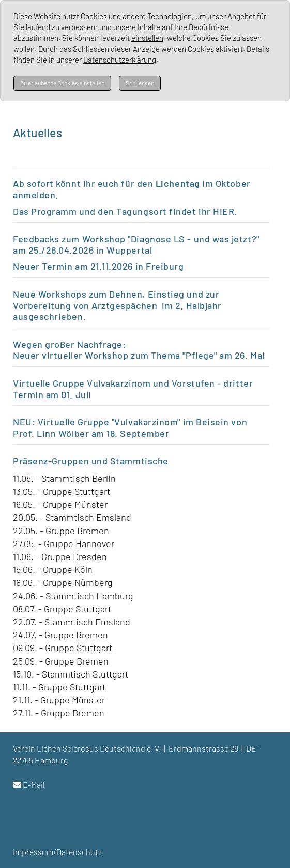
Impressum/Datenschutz (57, 852)
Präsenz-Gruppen (51, 461)
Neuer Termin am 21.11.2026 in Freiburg (98, 266)
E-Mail (34, 784)
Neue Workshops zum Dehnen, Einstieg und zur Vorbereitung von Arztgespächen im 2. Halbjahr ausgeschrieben (117, 305)
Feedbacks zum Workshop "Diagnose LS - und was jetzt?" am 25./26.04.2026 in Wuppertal (136, 244)
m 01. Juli (71, 394)
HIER (224, 211)
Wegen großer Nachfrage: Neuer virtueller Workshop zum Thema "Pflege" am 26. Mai (140, 350)
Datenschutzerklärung (120, 60)
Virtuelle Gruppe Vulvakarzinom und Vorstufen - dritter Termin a (133, 389)
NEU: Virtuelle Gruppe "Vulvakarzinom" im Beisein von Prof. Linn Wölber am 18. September (130, 428)
